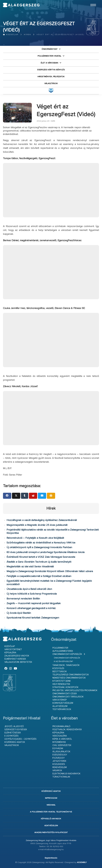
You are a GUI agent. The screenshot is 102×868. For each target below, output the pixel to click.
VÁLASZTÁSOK (51, 84)
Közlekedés (59, 764)
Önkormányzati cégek (65, 694)
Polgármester (60, 648)
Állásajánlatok (61, 752)
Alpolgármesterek (63, 651)
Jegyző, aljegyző (14, 726)
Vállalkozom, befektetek (18, 662)
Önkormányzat (50, 49)
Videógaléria (60, 736)
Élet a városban (49, 63)
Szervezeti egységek (16, 730)
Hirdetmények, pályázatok (51, 77)
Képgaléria (10, 653)
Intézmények (59, 742)
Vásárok (57, 771)
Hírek (28, 35)
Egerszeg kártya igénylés (51, 70)
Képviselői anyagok (51, 819)
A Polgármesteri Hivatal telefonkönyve (51, 812)
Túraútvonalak (61, 777)
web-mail (51, 805)
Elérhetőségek (13, 733)
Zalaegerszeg (21, 5)
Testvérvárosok (62, 709)
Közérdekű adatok (15, 742)
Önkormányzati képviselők (67, 654)
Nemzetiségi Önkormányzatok (69, 678)
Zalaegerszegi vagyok (17, 656)
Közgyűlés (58, 668)
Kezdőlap (11, 35)
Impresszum (51, 798)
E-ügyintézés (11, 736)
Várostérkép (60, 700)
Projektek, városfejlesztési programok (75, 690)
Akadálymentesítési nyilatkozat (51, 832)
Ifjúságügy (59, 758)
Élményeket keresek (15, 659)
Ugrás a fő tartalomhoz (92, 1)
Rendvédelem (60, 767)
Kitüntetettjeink (62, 681)
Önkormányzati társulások (68, 697)
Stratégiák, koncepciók (65, 687)
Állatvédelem (60, 706)
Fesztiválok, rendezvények (67, 730)
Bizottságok (60, 672)
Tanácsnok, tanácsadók (66, 665)
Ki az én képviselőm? (63, 662)
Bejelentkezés (51, 858)
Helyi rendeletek (61, 684)
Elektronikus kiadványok (66, 774)
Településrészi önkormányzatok (71, 675)
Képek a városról (62, 739)
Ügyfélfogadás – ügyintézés (20, 739)
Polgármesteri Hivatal (49, 56)
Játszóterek (59, 761)
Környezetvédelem (63, 703)
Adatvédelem (51, 826)
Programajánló (61, 726)
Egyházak (58, 748)
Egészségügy (60, 755)
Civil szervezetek (62, 745)
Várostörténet (13, 649)
